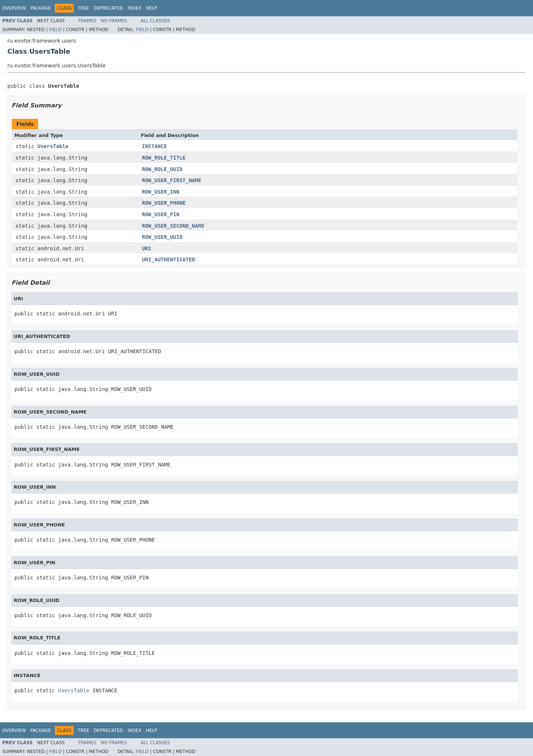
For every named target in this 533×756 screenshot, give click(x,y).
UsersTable (53, 146)
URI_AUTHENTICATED (169, 260)
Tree (83, 8)
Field (55, 30)
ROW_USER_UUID (162, 237)
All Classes (155, 21)
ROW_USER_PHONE (164, 203)
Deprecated (108, 8)
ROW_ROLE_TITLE (164, 158)
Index (135, 8)
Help (152, 8)
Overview (14, 8)
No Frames (114, 21)
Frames (88, 21)
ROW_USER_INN (161, 192)
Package (41, 8)
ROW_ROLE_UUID (162, 169)
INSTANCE (155, 146)
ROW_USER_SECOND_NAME (173, 226)
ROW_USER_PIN (161, 214)
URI (147, 248)
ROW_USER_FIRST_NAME (172, 180)
